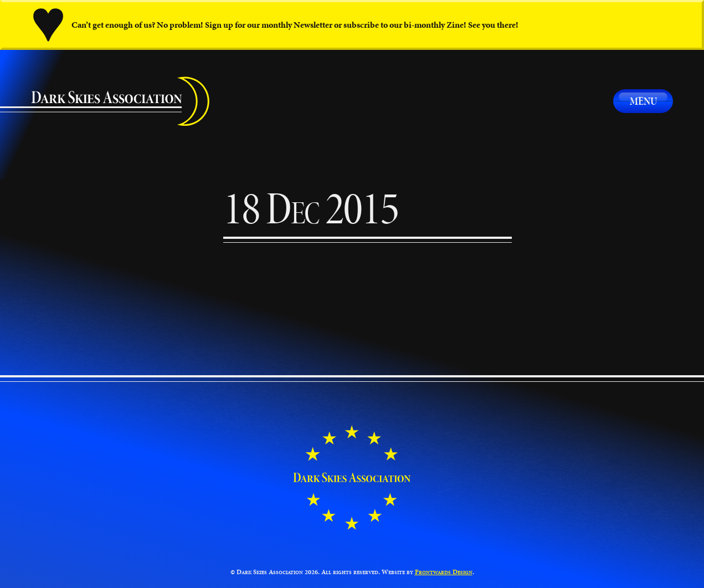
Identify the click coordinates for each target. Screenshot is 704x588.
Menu (643, 101)
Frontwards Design (444, 572)
